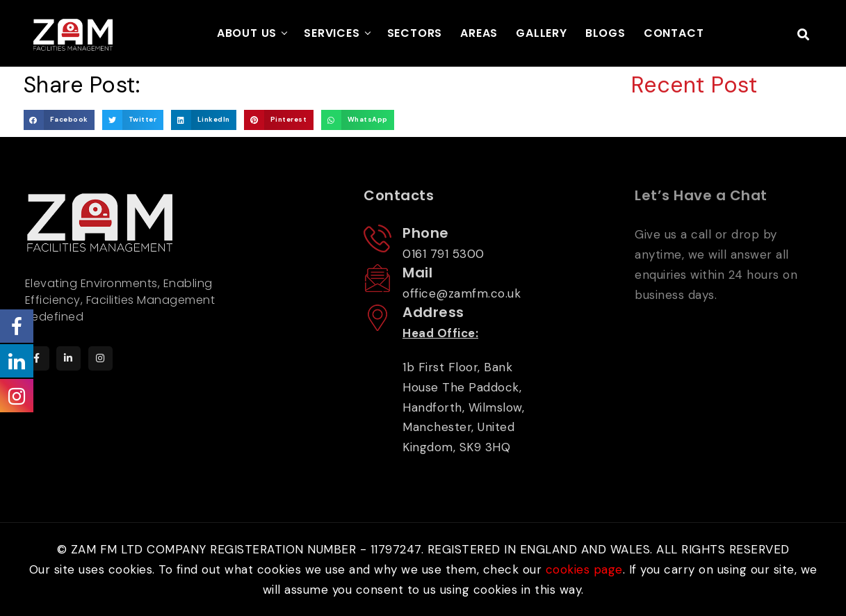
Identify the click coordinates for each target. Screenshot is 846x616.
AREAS (479, 33)
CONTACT (674, 33)
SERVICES (332, 33)
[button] (59, 120)
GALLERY (542, 33)
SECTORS (415, 33)
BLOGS (605, 33)
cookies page (584, 569)
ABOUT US (247, 33)
